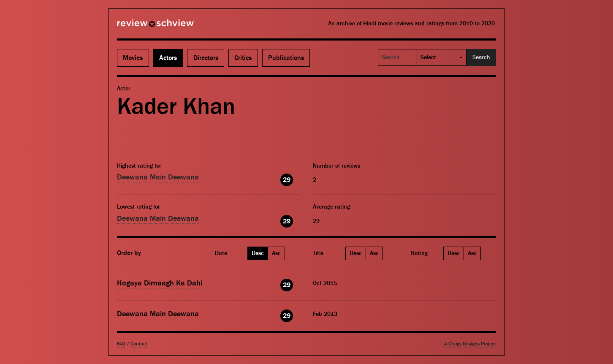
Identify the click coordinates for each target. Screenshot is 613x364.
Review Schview (141, 27)
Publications (286, 58)
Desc (258, 253)
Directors (206, 58)
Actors (168, 58)
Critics (243, 58)
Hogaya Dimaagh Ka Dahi (160, 283)
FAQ (121, 344)
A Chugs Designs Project (470, 344)
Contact (139, 344)
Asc (276, 253)
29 (287, 180)
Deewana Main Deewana (158, 177)
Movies (133, 58)
